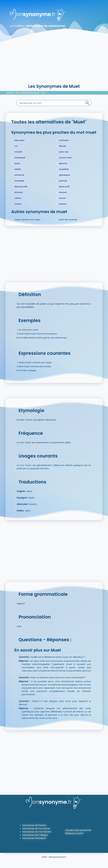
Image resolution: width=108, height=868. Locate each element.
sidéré (18, 169)
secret (62, 198)
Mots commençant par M (27, 93)
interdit (18, 152)
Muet (44, 93)
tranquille (19, 181)
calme (18, 198)
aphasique (64, 175)
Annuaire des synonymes (78, 830)
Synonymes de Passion (34, 825)
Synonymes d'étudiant (34, 838)
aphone (63, 163)
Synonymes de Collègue (35, 835)
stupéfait (64, 169)
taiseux (63, 204)
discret (63, 146)
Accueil (10, 93)
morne (18, 204)
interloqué (20, 158)
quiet (17, 163)
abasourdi (64, 186)
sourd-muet (65, 158)
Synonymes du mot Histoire (37, 832)
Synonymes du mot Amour (36, 828)
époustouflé (21, 186)
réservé (63, 192)
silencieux (19, 140)
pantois (63, 181)
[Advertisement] (54, 62)
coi (16, 146)
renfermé (19, 175)
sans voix (64, 152)
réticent (19, 192)
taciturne (64, 140)
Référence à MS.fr (74, 833)
